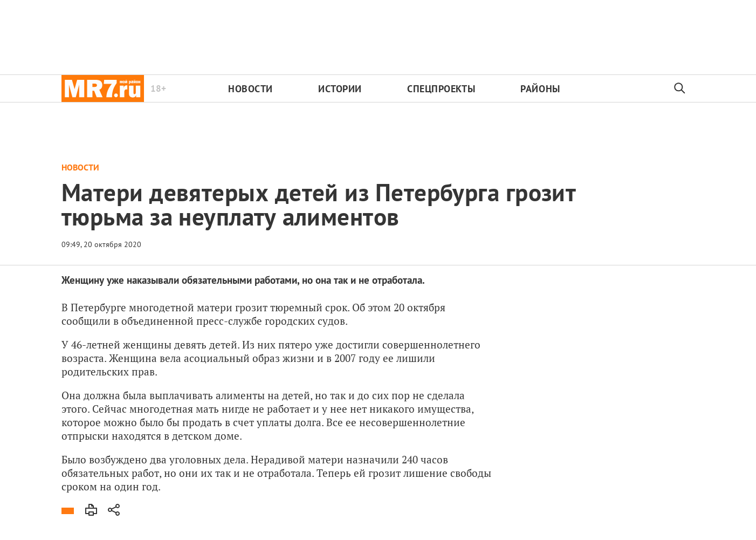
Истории (340, 89)
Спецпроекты (441, 89)
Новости (250, 89)
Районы (540, 89)
